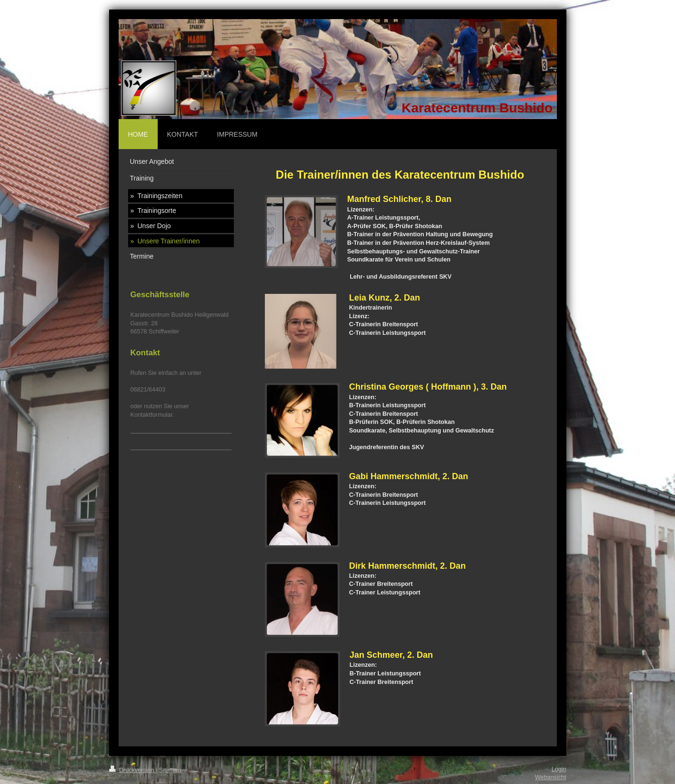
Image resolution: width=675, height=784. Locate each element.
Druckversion (132, 770)
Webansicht (551, 777)
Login (559, 769)
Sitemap (170, 770)
